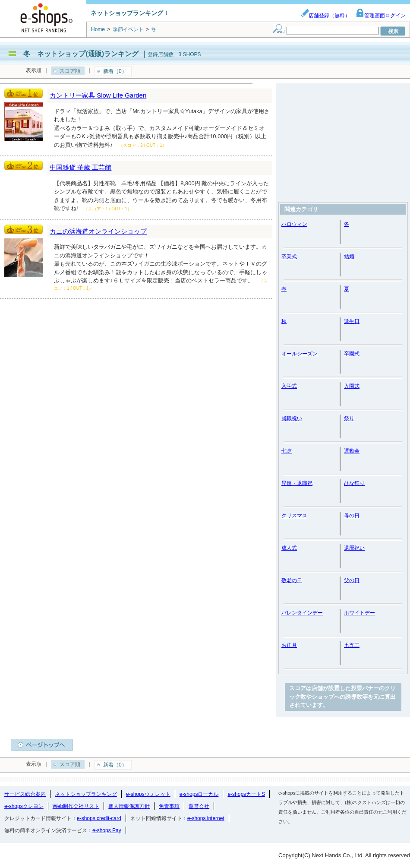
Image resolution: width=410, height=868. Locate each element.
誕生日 (352, 321)
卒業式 (289, 257)
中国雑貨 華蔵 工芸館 (80, 167)
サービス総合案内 (25, 794)
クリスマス (294, 516)
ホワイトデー (360, 613)
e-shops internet (206, 818)
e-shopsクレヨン (24, 806)
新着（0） (115, 71)
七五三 (352, 645)
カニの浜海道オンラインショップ (98, 231)
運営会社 (199, 806)
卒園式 (352, 354)
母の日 (352, 516)
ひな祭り (354, 483)
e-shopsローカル (199, 794)
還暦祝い (354, 548)
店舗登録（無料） (325, 16)
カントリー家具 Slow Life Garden (98, 95)
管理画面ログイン (381, 16)
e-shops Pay (107, 830)
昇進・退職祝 (297, 483)
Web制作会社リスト (76, 806)
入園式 (352, 386)
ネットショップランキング (86, 794)
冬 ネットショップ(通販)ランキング (81, 54)
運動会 (352, 451)
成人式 (289, 548)
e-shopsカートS (246, 794)
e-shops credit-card (99, 818)
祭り (349, 418)
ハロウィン (294, 224)
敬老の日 (292, 580)
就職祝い (292, 418)
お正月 (289, 645)
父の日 (352, 580)
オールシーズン (300, 354)
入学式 (289, 386)
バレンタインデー (302, 613)
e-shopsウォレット (148, 794)
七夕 (287, 451)
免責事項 (169, 806)
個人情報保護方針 (129, 806)
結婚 (349, 257)
